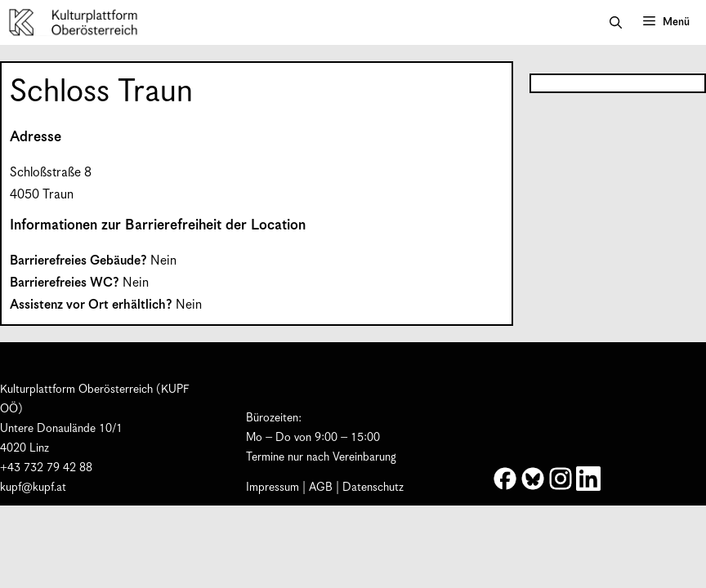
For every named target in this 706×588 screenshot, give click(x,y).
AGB (321, 488)
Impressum (273, 488)
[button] (616, 23)
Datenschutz (373, 488)
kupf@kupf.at (33, 488)
